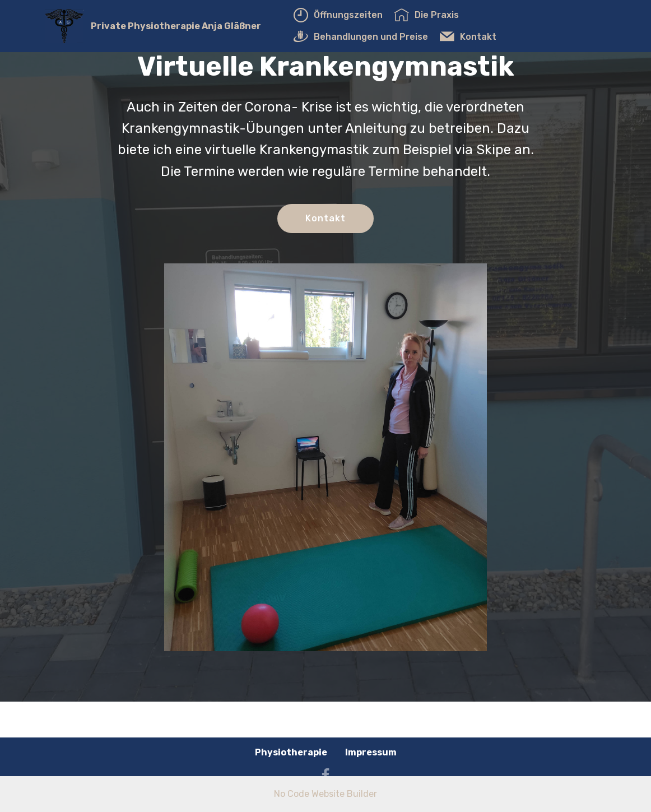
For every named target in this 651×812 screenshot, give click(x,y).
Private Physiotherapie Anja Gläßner (176, 26)
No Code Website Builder (325, 794)
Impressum (371, 752)
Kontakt (468, 37)
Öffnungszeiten (338, 15)
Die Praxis (427, 15)
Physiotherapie (291, 752)
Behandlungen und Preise (361, 37)
